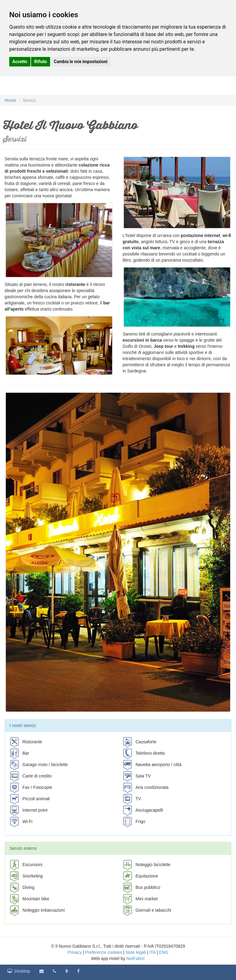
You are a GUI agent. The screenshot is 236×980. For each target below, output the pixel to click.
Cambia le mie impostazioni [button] (81, 62)
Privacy (75, 952)
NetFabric (136, 958)
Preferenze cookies (104, 952)
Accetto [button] (20, 62)
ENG (164, 952)
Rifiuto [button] (41, 62)
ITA (152, 952)
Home (10, 100)
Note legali (136, 952)
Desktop (19, 971)
